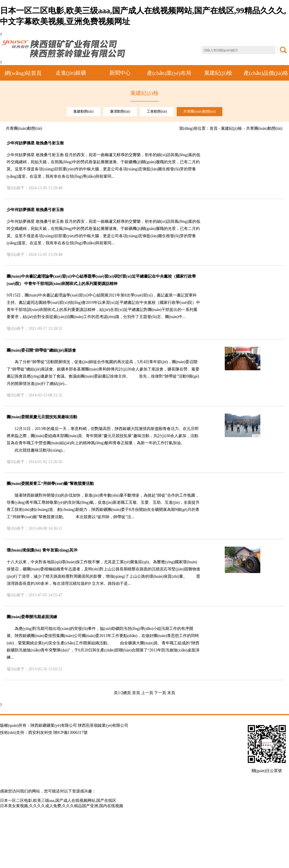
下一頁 (160, 693)
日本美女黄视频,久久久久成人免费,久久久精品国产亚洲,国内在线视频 (62, 806)
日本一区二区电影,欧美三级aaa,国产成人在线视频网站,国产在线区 (58, 800)
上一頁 (147, 693)
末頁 (171, 693)
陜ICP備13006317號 (70, 733)
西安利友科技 (40, 733)
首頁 (136, 693)
